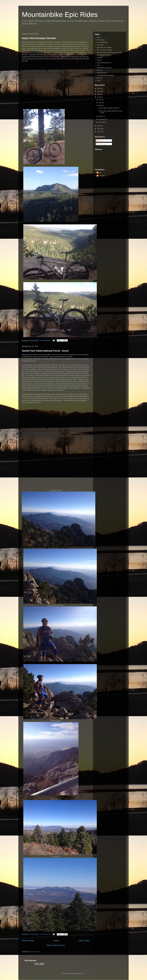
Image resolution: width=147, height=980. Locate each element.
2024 (99, 94)
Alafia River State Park (104, 68)
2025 (99, 91)
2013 (99, 132)
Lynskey (99, 58)
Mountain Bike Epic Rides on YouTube (109, 52)
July (100, 100)
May (100, 105)
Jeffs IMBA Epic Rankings (105, 75)
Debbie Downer (102, 73)
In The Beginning (102, 42)
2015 (99, 126)
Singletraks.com (38, 53)
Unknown (102, 176)
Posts (99, 141)
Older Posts (84, 941)
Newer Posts (28, 941)
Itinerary (99, 60)
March (101, 116)
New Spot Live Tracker (104, 47)
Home (56, 941)
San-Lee (99, 70)
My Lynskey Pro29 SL (104, 55)
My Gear (99, 78)
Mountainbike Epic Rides (60, 15)
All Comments (102, 144)
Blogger (82, 973)
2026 (99, 88)
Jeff (100, 173)
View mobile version (56, 945)
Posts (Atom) (35, 952)
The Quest (100, 45)
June (101, 103)
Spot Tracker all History (104, 50)
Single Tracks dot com (104, 63)
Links (98, 65)
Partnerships (101, 40)
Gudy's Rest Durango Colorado (39, 38)
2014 (99, 129)
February (102, 119)
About (99, 37)
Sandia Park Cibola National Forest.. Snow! (45, 351)
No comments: (46, 340)
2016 (99, 97)
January (102, 122)
